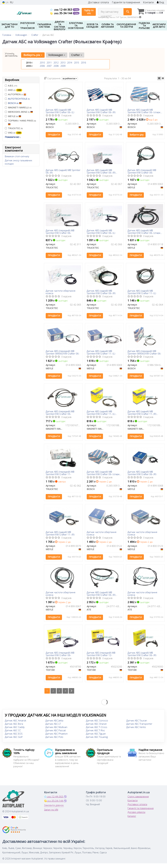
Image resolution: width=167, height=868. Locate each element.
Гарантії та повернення (141, 810)
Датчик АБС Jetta (54, 722)
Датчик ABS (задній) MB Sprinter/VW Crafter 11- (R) (60, 534)
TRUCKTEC (14, 128)
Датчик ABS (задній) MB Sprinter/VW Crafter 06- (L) (60, 111)
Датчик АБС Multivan (56, 728)
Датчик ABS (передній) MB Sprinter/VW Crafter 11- (60, 474)
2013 (63, 63)
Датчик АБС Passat (56, 732)
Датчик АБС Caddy (15, 728)
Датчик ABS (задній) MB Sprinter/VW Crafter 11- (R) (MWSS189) (142, 413)
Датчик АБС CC (13, 732)
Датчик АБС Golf (14, 738)
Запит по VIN (51, 811)
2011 (49, 63)
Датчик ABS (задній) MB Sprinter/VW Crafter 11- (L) (142, 292)
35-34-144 (61, 13)
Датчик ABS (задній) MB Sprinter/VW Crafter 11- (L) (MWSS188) (101, 413)
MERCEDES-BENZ (19, 112)
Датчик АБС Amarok (15, 722)
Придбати (54, 135)
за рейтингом (70, 79)
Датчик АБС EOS (14, 735)
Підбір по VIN (89, 12)
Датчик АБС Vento (136, 728)
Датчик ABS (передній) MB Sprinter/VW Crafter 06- (142, 172)
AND (14, 90)
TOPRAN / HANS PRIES (20, 122)
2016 (83, 63)
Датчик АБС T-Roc (95, 732)
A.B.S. (11, 85)
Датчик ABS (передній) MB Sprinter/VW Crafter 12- (101, 655)
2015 (77, 63)
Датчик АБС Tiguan (96, 735)
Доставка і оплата (98, 2)
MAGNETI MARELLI (18, 107)
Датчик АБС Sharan (96, 725)
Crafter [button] (76, 55)
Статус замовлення (138, 798)
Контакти (148, 2)
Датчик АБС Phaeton (57, 735)
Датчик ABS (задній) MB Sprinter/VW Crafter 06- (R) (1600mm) (101, 172)
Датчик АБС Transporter (139, 725)
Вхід (160, 2)
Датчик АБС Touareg (97, 738)
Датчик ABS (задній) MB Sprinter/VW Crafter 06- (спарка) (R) (145, 111)
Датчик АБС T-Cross (97, 728)
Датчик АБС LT (53, 725)
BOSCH (15, 103)
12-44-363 (61, 10)
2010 (42, 63)
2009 (63, 66)
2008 (56, 66)
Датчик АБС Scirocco (97, 722)
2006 (42, 66)
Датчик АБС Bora (14, 725)
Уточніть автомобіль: (12, 55)
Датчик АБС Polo (54, 738)
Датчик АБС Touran (137, 722)
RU (12, 2)
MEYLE (13, 116)
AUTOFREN (15, 94)
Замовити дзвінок (54, 807)
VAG (13, 133)
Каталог (132, 817)
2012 (56, 63)
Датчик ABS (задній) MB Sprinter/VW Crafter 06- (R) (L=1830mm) (101, 595)
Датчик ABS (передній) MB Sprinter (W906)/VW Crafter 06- (63, 353)
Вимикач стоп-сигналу (17, 156)
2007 (49, 66)
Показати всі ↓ (13, 137)
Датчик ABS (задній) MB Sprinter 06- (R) (63, 172)
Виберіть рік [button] (33, 55)
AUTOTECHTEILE (19, 99)
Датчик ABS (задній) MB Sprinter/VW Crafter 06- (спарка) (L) (104, 474)
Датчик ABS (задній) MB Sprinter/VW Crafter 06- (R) (101, 111)
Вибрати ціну (137, 135)
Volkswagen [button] (57, 55)
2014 (70, 63)
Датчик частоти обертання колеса (60, 292)
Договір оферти (136, 813)
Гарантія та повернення (126, 2)
